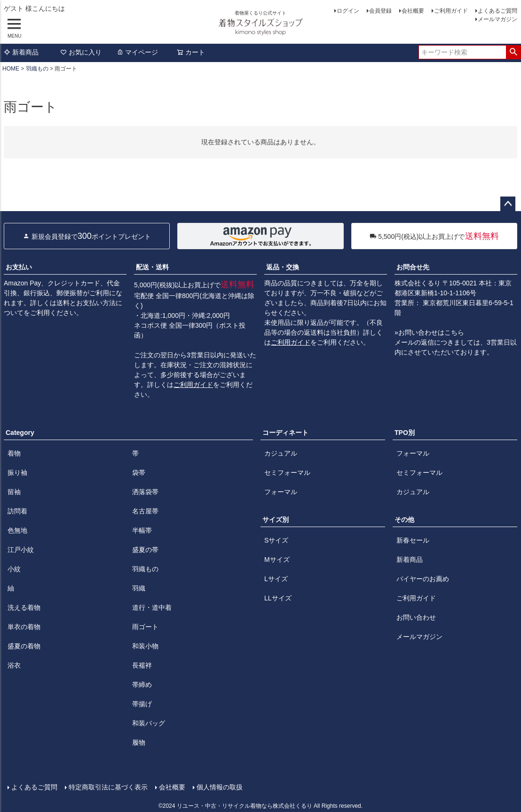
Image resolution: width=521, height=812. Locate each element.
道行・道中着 (152, 607)
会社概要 (413, 11)
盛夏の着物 (24, 646)
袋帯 (139, 473)
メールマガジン (497, 19)
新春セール (413, 540)
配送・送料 (152, 267)
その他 (404, 520)
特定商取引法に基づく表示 (108, 787)
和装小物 (145, 646)
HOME (11, 69)
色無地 (17, 530)
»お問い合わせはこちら (429, 332)
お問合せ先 (413, 267)
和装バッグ (149, 723)
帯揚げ (142, 704)
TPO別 (405, 433)
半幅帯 (142, 530)
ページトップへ (508, 204)
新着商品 (21, 52)
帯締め (142, 685)
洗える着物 (24, 607)
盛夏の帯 (145, 550)
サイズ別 (276, 520)
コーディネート (285, 433)
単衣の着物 (24, 627)
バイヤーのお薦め (423, 579)
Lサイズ (276, 579)
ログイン (348, 11)
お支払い (19, 267)
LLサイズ (278, 598)
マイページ (137, 52)
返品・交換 (283, 267)
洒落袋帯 (145, 492)
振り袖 (17, 473)
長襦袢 (142, 665)
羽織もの (37, 69)
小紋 (14, 569)
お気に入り (81, 52)
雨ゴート (145, 627)
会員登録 (380, 11)
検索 (513, 52)
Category (20, 433)
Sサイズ (276, 540)
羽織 (139, 588)
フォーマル (281, 492)
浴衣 (14, 665)
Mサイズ (277, 560)
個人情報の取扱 (220, 787)
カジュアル (281, 453)
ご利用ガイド (451, 11)
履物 (139, 742)
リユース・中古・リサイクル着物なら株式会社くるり (245, 806)
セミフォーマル (287, 473)
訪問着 (17, 511)
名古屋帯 (145, 511)
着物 (14, 453)
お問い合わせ (416, 617)
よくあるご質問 (497, 11)
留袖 (14, 492)
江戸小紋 (21, 550)
